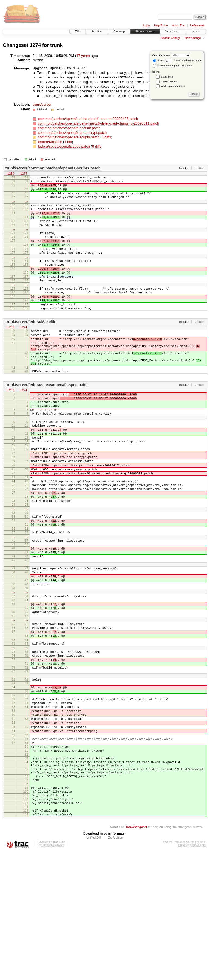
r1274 (23, 174)
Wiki (78, 31)
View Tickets (173, 31)
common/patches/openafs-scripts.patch (69, 137)
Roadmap (119, 31)
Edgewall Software (53, 973)
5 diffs (106, 137)
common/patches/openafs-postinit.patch (69, 128)
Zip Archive (115, 965)
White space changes (173, 86)
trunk (56, 45)
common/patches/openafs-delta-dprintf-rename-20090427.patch (88, 119)
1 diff (68, 142)
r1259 (10, 174)
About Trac (179, 25)
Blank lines (167, 77)
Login (146, 25)
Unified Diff (94, 965)
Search (196, 31)
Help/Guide (161, 25)
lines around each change (183, 60)
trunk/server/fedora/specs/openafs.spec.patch (47, 423)
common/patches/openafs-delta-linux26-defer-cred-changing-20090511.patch (98, 123)
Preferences (197, 25)
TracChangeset (136, 954)
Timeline (96, 31)
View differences (161, 55)
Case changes (169, 81)
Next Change (193, 38)
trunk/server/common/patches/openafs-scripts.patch (53, 168)
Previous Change (170, 38)
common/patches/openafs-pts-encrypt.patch (72, 133)
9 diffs (97, 146)
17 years (83, 56)
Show (158, 60)
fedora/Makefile (50, 142)
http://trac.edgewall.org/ (192, 973)
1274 (35, 45)
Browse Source (145, 31)
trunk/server (42, 104)
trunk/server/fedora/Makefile (31, 350)
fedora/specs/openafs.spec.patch (64, 146)
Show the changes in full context (173, 66)
